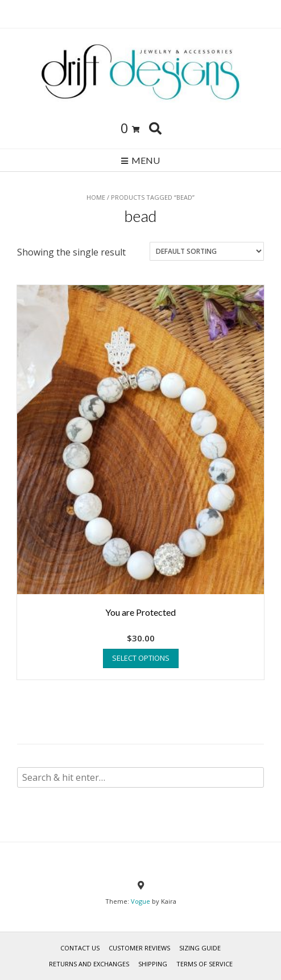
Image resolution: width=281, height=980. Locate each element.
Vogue (140, 901)
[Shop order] (207, 251)
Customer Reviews (139, 948)
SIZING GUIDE (200, 948)
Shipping (153, 964)
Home (96, 197)
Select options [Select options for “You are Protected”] (141, 658)
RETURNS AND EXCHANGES (89, 964)
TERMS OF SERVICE (204, 964)
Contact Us (80, 948)
